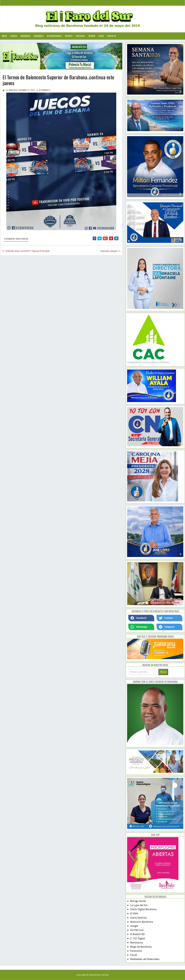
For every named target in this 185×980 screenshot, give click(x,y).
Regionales (39, 36)
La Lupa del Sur (139, 905)
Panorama (136, 951)
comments (45, 90)
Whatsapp (139, 627)
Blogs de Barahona (141, 947)
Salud (101, 36)
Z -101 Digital (138, 938)
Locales (14, 36)
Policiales (81, 36)
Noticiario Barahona (142, 922)
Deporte (69, 36)
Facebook (139, 618)
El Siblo (134, 913)
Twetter (166, 618)
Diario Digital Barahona (143, 909)
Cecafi (134, 955)
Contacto (112, 36)
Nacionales (26, 36)
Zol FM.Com (137, 930)
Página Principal (40, 251)
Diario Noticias (138, 918)
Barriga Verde (138, 901)
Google (134, 926)
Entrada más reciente (17, 251)
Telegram (167, 627)
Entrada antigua (109, 251)
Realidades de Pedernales (145, 959)
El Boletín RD (137, 934)
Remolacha (136, 943)
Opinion (92, 36)
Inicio (4, 36)
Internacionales (54, 36)
